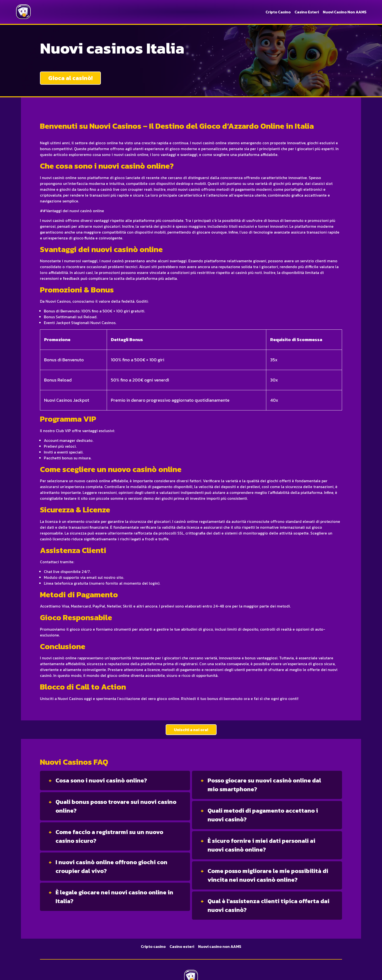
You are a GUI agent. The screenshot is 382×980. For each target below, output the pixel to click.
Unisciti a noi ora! (191, 730)
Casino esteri (307, 12)
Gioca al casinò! (70, 78)
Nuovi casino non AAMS (345, 12)
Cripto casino (278, 12)
